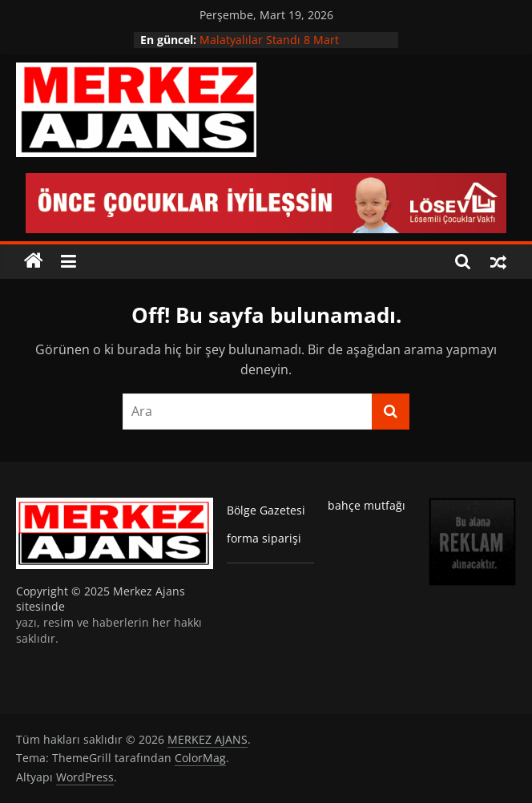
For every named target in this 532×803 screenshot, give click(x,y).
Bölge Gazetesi (266, 510)
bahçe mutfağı (367, 505)
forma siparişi (264, 538)
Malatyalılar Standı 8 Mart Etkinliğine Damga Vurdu (269, 48)
